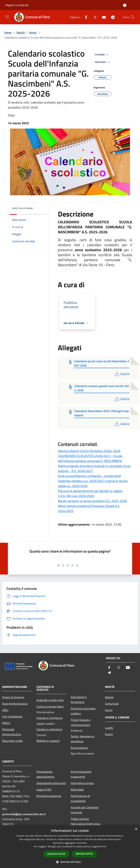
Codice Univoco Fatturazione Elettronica (85, 821)
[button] (70, 862)
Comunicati (112, 704)
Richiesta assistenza (49, 796)
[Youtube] (102, 17)
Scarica (122, 373)
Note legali (77, 789)
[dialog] (70, 847)
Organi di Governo (13, 697)
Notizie (109, 697)
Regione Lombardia (17, 5)
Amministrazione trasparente (81, 774)
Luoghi (109, 728)
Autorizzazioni (79, 748)
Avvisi (33, 32)
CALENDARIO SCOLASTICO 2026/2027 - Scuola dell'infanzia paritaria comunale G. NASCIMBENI (90, 458)
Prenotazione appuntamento (45, 774)
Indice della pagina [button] (22, 208)
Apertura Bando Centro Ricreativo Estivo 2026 (89, 451)
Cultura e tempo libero (50, 706)
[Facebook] (85, 17)
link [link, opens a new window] (104, 846)
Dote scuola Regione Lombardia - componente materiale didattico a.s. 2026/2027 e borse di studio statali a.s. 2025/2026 (93, 481)
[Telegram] (111, 17)
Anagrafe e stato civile (50, 700)
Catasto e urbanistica (49, 729)
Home (8, 32)
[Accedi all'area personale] (125, 5)
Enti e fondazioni (12, 716)
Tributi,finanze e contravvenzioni (81, 722)
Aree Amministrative (15, 704)
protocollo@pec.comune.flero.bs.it (24, 814)
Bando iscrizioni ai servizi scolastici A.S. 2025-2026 (92, 501)
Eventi (109, 734)
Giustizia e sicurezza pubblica (83, 711)
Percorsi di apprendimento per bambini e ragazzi (90, 491)
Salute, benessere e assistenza (83, 739)
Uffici (5, 710)
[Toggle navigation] (7, 17)
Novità (21, 32)
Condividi (102, 55)
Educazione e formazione (79, 699)
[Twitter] (94, 17)
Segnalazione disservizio (51, 783)
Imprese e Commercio (49, 718)
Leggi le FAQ (44, 789)
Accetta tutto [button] (56, 854)
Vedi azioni (103, 62)
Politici (6, 723)
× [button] (136, 829)
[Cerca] (132, 17)
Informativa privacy (82, 783)
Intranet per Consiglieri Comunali (85, 810)
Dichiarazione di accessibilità (80, 798)
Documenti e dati (12, 741)
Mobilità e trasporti (48, 741)
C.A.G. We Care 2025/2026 (76, 496)
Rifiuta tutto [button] (84, 854)
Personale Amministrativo (12, 732)
